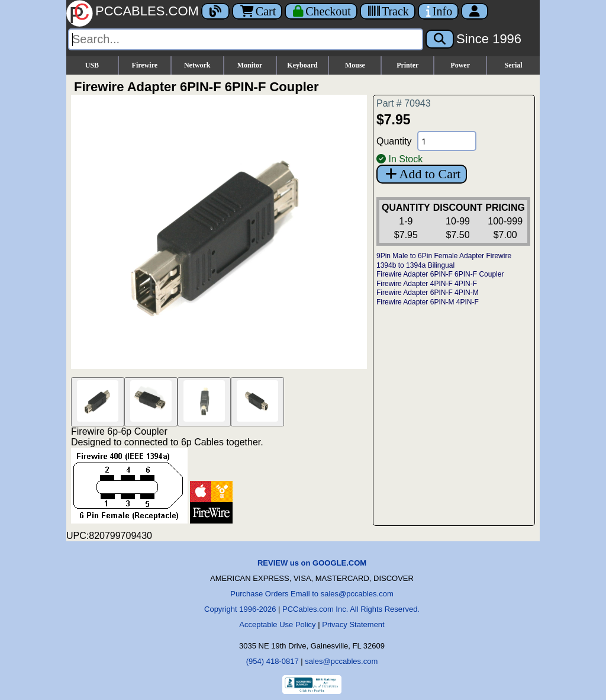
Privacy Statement (353, 624)
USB (92, 65)
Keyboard (302, 65)
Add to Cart (422, 174)
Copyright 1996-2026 (240, 609)
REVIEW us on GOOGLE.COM (312, 563)
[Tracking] (388, 11)
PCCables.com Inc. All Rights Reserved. (351, 609)
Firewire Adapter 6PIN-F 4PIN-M (428, 293)
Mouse (355, 65)
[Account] (475, 11)
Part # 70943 (404, 103)
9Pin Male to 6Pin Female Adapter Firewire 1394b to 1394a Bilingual (444, 261)
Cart (257, 11)
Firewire (145, 65)
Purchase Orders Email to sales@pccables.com (312, 594)
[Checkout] (321, 11)
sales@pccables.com (341, 661)
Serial (514, 65)
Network (197, 65)
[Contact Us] (438, 11)
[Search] (246, 39)
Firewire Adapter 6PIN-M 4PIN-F (428, 302)
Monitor (250, 65)
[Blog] (215, 11)
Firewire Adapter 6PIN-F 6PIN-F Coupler (440, 274)
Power (460, 65)
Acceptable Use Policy (277, 624)
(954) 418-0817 (273, 661)
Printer (407, 65)
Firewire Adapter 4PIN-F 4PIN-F (427, 284)
